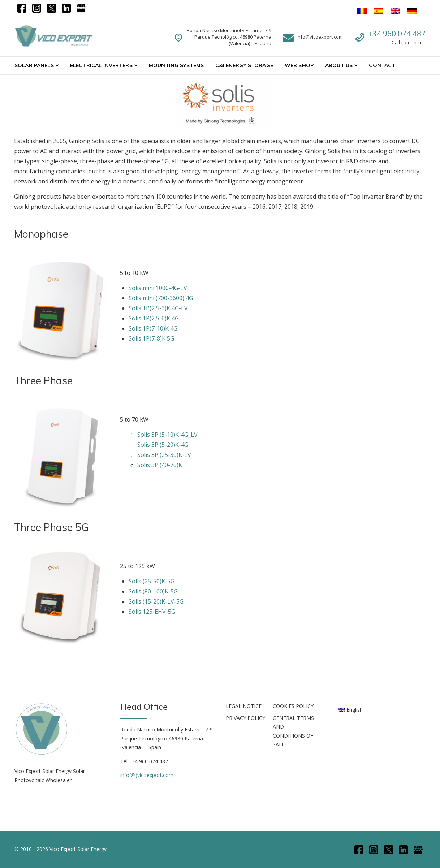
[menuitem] (351, 709)
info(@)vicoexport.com (147, 775)
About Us (339, 65)
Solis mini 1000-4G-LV (158, 288)
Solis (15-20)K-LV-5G (156, 601)
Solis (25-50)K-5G (152, 581)
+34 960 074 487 (397, 34)
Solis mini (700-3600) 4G (161, 298)
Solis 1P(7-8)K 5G (151, 338)
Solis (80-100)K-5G (153, 591)
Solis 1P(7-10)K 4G (153, 328)
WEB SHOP (299, 65)
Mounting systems (176, 65)
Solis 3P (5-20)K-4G (163, 445)
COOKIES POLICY (293, 706)
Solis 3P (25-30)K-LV (164, 455)
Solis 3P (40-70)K (160, 465)
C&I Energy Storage (244, 65)
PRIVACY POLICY (245, 718)
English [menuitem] (355, 710)
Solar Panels (34, 65)
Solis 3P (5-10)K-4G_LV (167, 435)
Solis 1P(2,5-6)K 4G (154, 318)
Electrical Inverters (101, 65)
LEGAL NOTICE (244, 706)
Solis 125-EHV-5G (152, 612)
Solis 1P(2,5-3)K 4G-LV (158, 308)
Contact (382, 65)
